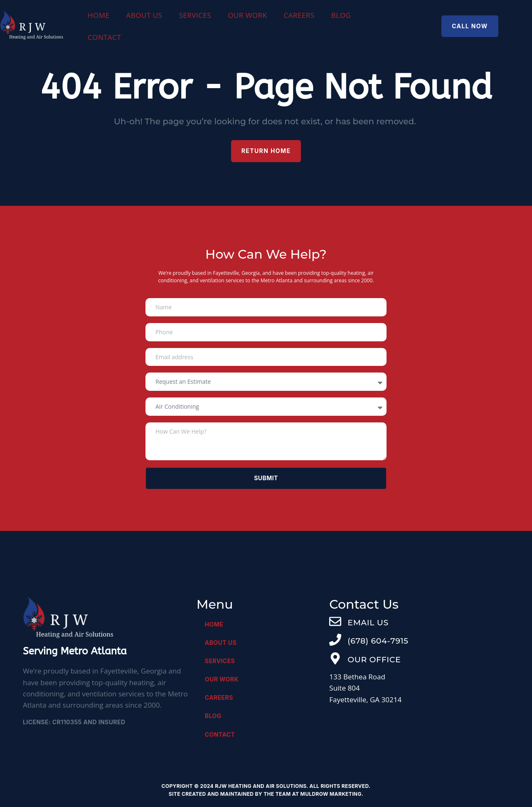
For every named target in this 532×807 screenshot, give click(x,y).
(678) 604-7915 (378, 641)
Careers (299, 15)
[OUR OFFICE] (335, 658)
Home (99, 15)
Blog (341, 15)
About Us (144, 15)
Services (195, 15)
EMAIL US (368, 623)
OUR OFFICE (374, 660)
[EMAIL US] (335, 621)
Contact (105, 37)
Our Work (247, 15)
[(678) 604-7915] (335, 640)
